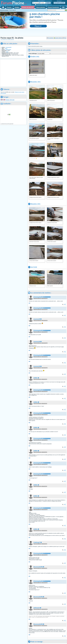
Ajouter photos (59, 38)
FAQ (65, 38)
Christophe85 (9, 47)
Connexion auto (39, 5)
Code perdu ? (45, 5)
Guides (17, 7)
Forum (9, 7)
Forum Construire (53, 7)
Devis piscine (41, 7)
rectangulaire (8, 50)
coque (6, 48)
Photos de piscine (28, 7)
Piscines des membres (4, 10)
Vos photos (51, 38)
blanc (7, 52)
